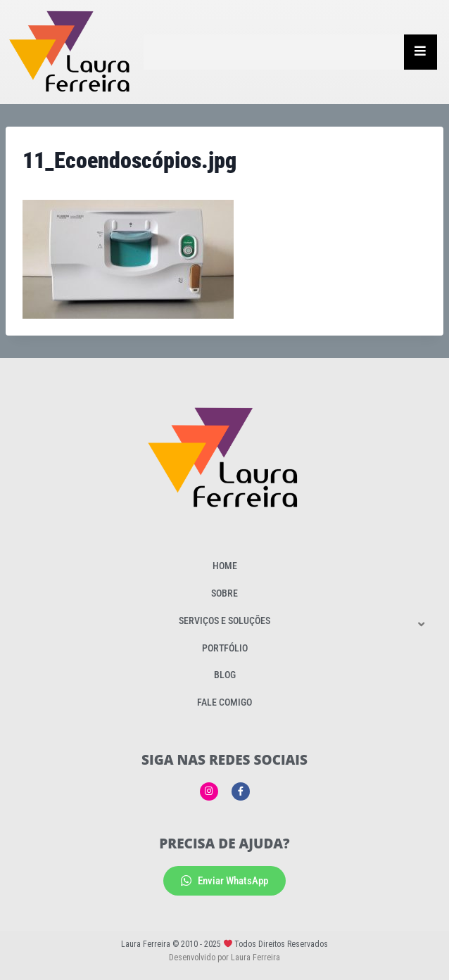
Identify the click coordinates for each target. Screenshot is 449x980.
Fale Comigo (224, 702)
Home (225, 566)
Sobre (224, 593)
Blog (225, 675)
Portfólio (225, 648)
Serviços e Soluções (224, 621)
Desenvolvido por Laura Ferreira (224, 957)
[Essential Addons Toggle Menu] (420, 52)
